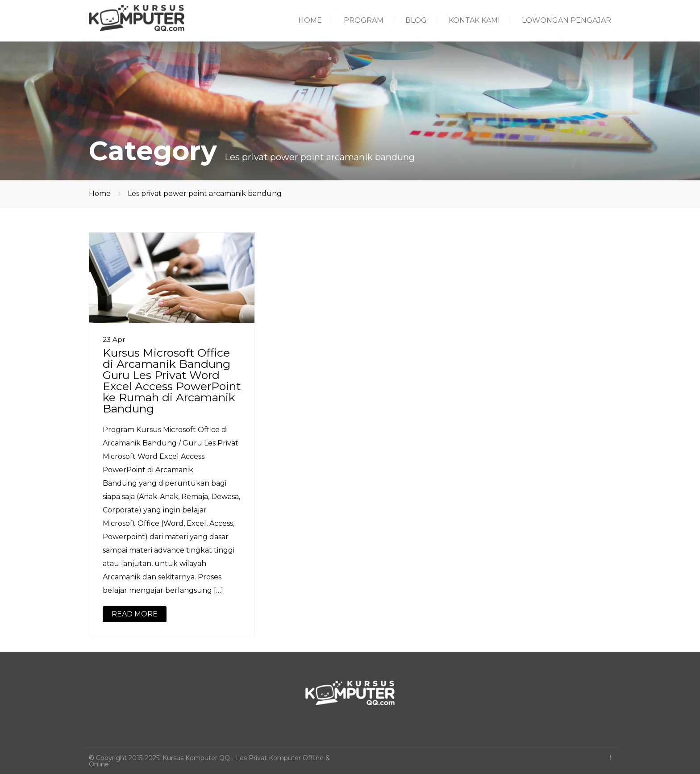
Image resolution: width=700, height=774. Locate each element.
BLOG (416, 20)
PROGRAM (364, 20)
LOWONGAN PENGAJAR (567, 20)
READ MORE (135, 614)
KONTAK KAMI (474, 20)
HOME (310, 20)
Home (100, 193)
